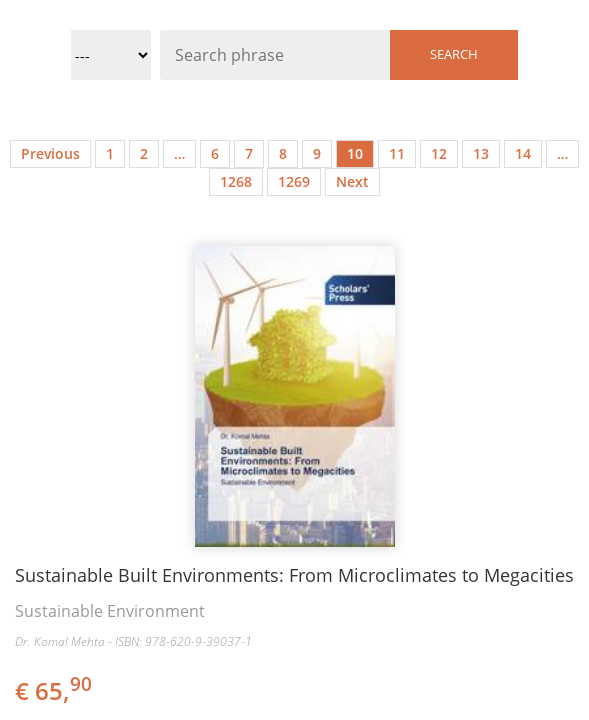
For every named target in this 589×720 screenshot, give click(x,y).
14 (523, 153)
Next (352, 181)
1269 (294, 181)
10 (355, 153)
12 (439, 153)
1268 (236, 181)
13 (481, 153)
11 (397, 153)
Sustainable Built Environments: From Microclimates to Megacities (294, 575)
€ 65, (55, 690)
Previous (50, 153)
